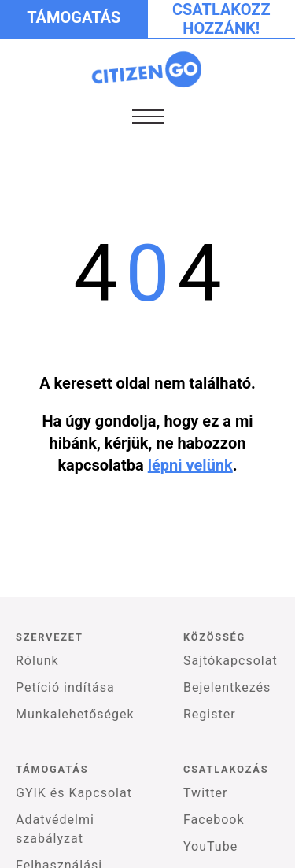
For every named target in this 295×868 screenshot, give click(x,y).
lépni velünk (190, 465)
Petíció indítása (65, 687)
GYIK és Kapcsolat (74, 793)
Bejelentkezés (227, 687)
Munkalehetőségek (75, 714)
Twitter (205, 793)
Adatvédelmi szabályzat (55, 829)
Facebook (214, 820)
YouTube (210, 846)
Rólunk (37, 661)
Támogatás (74, 17)
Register (210, 714)
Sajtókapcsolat (230, 661)
